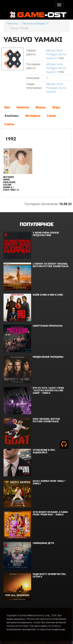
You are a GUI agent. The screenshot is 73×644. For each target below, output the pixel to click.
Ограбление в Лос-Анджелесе (44, 451)
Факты (41, 107)
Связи (51, 116)
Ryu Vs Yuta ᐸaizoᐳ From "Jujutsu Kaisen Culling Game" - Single (48, 390)
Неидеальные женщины (48, 357)
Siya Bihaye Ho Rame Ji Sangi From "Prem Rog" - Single (50, 513)
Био (7, 107)
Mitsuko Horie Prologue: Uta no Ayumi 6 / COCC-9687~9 (11, 184)
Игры (56, 107)
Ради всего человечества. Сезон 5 (50, 575)
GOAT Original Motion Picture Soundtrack (46, 420)
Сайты (9, 124)
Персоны (12, 23)
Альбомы (12, 116)
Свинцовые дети (43, 543)
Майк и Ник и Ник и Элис (48, 295)
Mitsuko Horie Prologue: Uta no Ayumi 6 (56, 54)
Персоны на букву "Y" (36, 23)
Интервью (33, 116)
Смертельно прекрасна (48, 326)
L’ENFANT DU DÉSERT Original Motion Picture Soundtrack (51, 265)
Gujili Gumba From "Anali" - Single (50, 482)
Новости (23, 107)
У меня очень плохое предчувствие (46, 234)
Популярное (36, 225)
